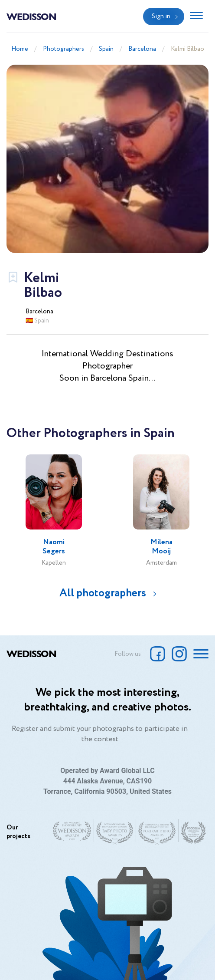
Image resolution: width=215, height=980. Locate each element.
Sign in (161, 16)
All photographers (103, 593)
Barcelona (142, 49)
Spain (106, 49)
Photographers (64, 49)
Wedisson (31, 16)
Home (20, 49)
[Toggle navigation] (196, 16)
